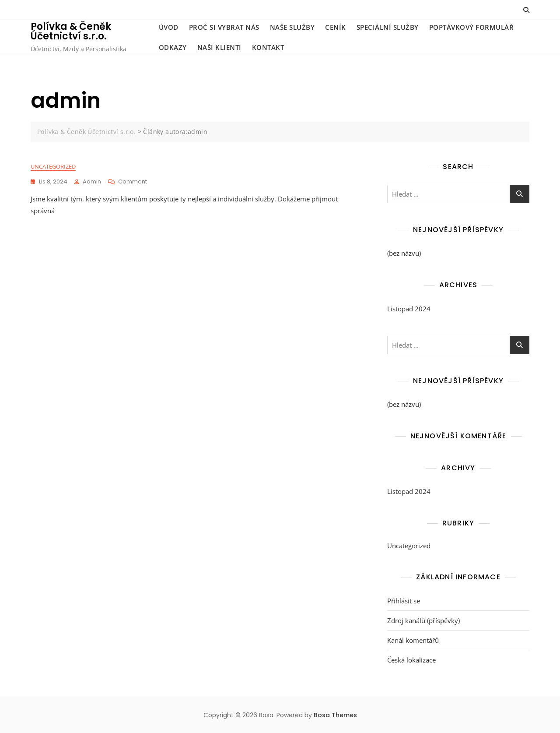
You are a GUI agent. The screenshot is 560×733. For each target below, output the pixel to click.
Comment (133, 181)
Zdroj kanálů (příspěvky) (423, 620)
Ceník (336, 27)
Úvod (169, 27)
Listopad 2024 (409, 309)
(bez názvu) (404, 253)
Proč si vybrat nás (224, 27)
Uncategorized (53, 166)
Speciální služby (388, 27)
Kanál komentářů (413, 640)
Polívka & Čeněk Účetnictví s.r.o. (71, 31)
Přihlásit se (404, 601)
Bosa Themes (335, 715)
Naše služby (292, 27)
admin (92, 181)
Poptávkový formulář (472, 27)
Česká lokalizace (411, 660)
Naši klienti (219, 47)
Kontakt (268, 47)
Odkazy (173, 47)
